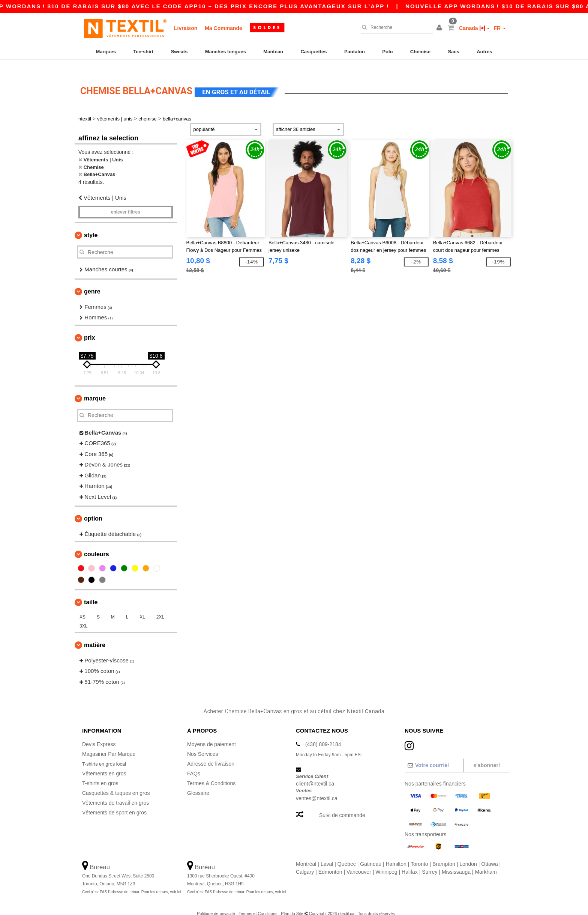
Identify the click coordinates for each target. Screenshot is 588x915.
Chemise (420, 52)
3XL (83, 615)
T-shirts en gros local (106, 752)
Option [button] (93, 508)
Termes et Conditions (258, 902)
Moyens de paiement (211, 733)
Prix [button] (89, 326)
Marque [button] (95, 387)
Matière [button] (95, 634)
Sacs (453, 52)
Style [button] (91, 224)
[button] (440, 28)
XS (82, 606)
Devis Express (99, 733)
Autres (484, 52)
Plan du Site (292, 902)
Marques (106, 52)
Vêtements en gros (104, 762)
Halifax (410, 861)
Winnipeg (386, 861)
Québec (347, 853)
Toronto (419, 853)
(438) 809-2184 (323, 733)
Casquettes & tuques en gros (116, 782)
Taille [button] (91, 591)
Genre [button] (92, 280)
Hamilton (396, 853)
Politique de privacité (216, 902)
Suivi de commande (342, 804)
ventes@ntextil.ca (317, 787)
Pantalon (355, 52)
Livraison (186, 28)
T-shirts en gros (100, 772)
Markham (486, 861)
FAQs (194, 762)
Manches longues (226, 52)
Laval (327, 853)
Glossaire (198, 782)
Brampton (444, 853)
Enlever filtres (126, 201)
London (468, 853)
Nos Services (202, 743)
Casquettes (313, 52)
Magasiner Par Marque (109, 743)
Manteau (273, 52)
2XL (160, 606)
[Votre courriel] (434, 754)
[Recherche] (395, 27)
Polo (387, 52)
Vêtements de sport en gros (114, 801)
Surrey (430, 861)
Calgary (305, 861)
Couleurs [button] (97, 543)
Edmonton (330, 861)
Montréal (306, 853)
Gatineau (371, 853)
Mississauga (456, 861)
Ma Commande (223, 28)
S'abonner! (487, 754)
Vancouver (359, 861)
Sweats (179, 52)
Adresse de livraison (211, 752)
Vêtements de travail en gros (115, 792)
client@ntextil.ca (315, 773)
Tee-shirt (143, 52)
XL (142, 606)
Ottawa (489, 853)
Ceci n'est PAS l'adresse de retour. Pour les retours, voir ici (131, 881)
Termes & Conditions (211, 772)
